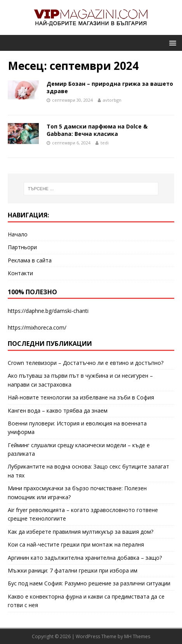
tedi (105, 143)
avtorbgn (112, 100)
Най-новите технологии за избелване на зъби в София (81, 397)
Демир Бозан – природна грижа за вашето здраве (110, 87)
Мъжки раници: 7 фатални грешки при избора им (73, 570)
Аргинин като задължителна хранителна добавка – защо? (85, 558)
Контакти (20, 273)
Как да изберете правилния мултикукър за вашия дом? (81, 532)
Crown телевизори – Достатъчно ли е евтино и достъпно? (86, 363)
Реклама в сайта (30, 260)
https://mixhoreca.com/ (37, 327)
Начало (18, 234)
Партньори (22, 247)
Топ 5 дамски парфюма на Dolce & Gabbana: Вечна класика (97, 130)
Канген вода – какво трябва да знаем (58, 411)
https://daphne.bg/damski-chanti (48, 311)
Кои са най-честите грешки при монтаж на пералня (76, 544)
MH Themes (137, 636)
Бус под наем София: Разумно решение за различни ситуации (89, 583)
